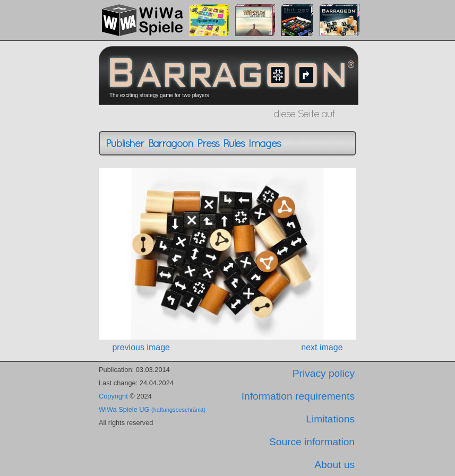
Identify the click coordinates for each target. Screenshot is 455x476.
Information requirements (298, 396)
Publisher (125, 143)
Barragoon (171, 143)
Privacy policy (324, 373)
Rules (234, 143)
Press (208, 143)
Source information (312, 442)
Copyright (113, 396)
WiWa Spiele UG (152, 409)
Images (264, 143)
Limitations (330, 419)
